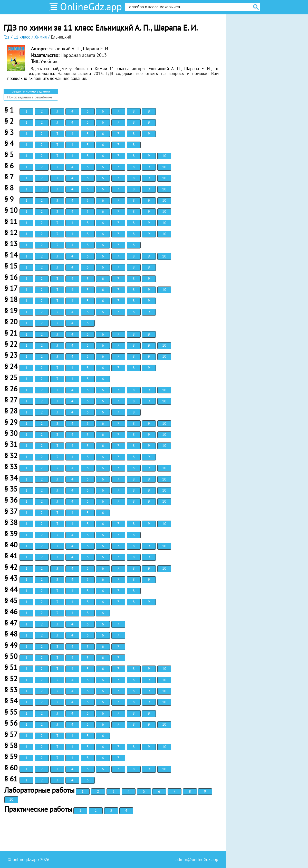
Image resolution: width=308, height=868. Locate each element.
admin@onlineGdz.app (197, 860)
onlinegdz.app (26, 860)
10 (164, 156)
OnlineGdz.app (91, 7)
